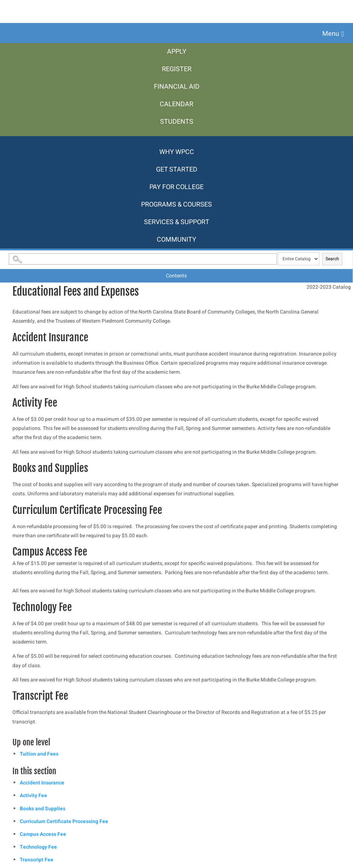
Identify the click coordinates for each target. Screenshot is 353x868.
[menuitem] (176, 52)
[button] (333, 34)
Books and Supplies (43, 809)
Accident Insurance (42, 783)
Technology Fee (38, 847)
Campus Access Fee (43, 834)
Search (332, 259)
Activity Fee (33, 796)
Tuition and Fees (39, 754)
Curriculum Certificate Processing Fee (64, 821)
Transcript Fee (37, 860)
